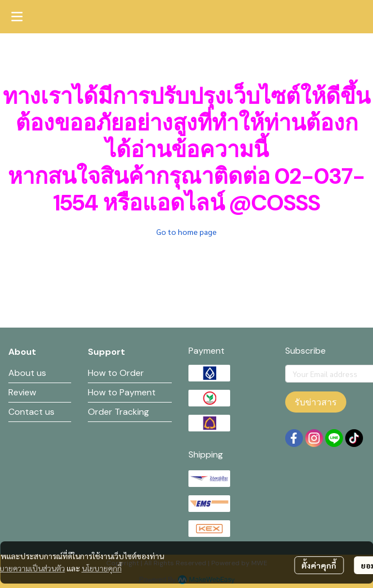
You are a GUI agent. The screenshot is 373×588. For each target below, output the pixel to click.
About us (27, 373)
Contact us (31, 412)
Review (22, 392)
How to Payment (122, 392)
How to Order (116, 373)
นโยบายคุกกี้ (102, 568)
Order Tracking (118, 412)
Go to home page (186, 232)
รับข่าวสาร (316, 402)
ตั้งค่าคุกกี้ (319, 565)
